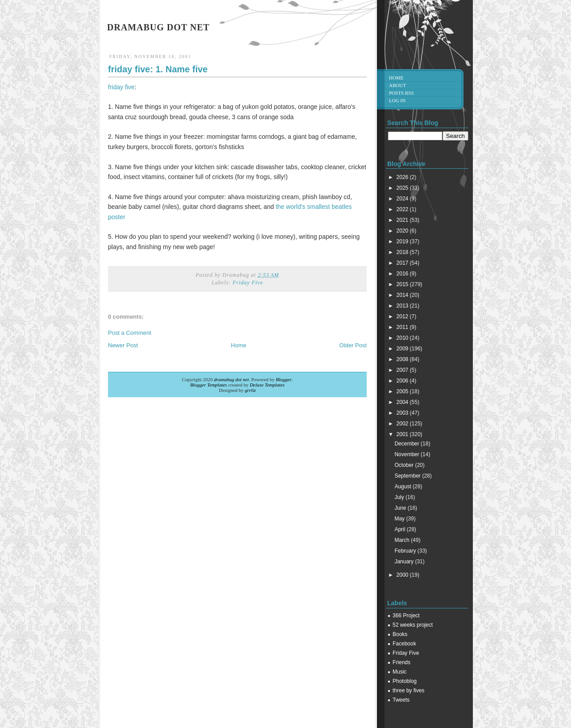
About (397, 85)
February (406, 551)
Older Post (353, 345)
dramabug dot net (158, 27)
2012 (403, 316)
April (400, 529)
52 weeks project (413, 625)
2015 (403, 284)
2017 (403, 263)
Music (399, 672)
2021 (403, 220)
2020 (403, 231)
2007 (403, 370)
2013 (403, 306)
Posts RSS (401, 93)
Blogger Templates (208, 385)
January (405, 562)
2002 (403, 424)
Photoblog (405, 681)
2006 (403, 381)
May (400, 519)
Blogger (283, 379)
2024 (403, 199)
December (408, 444)
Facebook (404, 644)
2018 (403, 252)
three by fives (408, 691)
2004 (403, 402)
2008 (403, 359)
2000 (403, 575)
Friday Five (248, 283)
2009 (403, 349)
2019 (403, 241)
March (403, 540)
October (405, 465)
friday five (121, 87)
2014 (403, 295)
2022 (403, 209)
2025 (403, 188)
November (408, 454)
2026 (403, 177)
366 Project (406, 616)
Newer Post (123, 345)
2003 (403, 413)
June (401, 508)
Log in (397, 100)
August (403, 487)
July (400, 497)
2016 (403, 274)
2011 (403, 327)
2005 (403, 391)
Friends (401, 662)
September (408, 476)
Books (400, 634)
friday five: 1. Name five (158, 69)
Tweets (401, 700)
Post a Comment (130, 333)
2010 (403, 338)
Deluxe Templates (267, 385)
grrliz (250, 390)
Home (239, 345)
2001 (403, 434)
